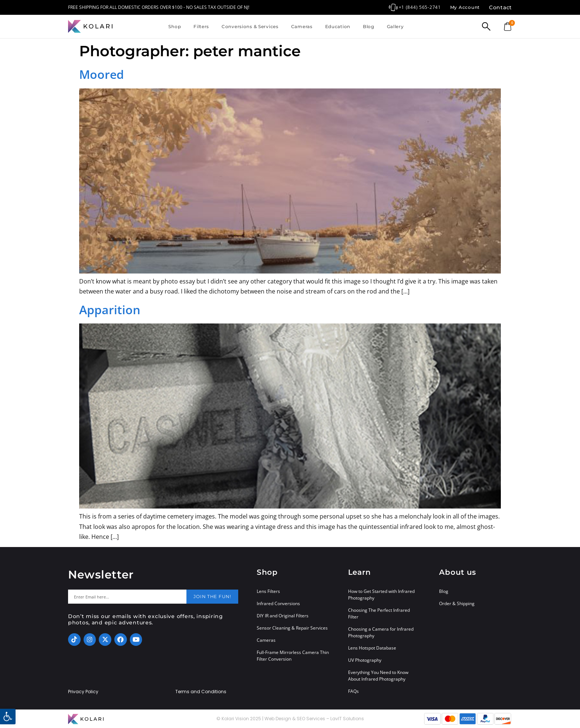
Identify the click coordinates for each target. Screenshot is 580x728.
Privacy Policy (83, 692)
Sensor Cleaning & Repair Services (292, 628)
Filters (201, 26)
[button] (8, 717)
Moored (102, 74)
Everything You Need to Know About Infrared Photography (378, 676)
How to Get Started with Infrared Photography (381, 595)
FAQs (353, 691)
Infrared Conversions (278, 603)
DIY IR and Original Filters (283, 616)
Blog (369, 26)
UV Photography (365, 660)
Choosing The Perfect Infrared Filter (379, 613)
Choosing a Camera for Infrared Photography (381, 632)
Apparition (110, 310)
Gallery (395, 26)
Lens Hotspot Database (372, 648)
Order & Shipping (457, 603)
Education (338, 26)
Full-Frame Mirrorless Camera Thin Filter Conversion (293, 656)
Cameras (302, 26)
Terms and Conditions (201, 692)
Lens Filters (268, 591)
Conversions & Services (250, 26)
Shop (175, 26)
